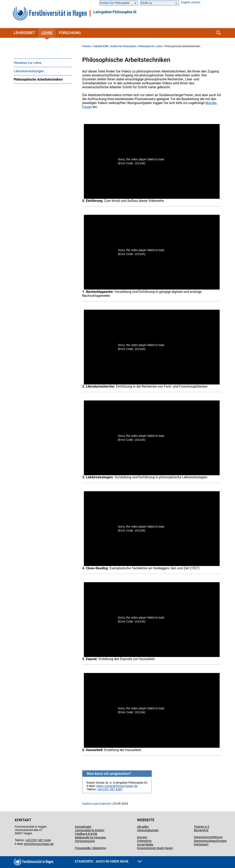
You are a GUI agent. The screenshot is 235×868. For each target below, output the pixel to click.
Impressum (201, 844)
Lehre (47, 33)
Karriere (142, 837)
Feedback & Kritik (86, 834)
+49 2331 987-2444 (38, 840)
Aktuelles (143, 827)
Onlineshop (144, 841)
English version (191, 2)
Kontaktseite (83, 827)
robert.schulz (104, 786)
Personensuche (85, 841)
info (26, 844)
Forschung (70, 33)
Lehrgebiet (24, 33)
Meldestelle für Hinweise (90, 837)
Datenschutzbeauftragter (210, 841)
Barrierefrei (201, 830)
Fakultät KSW (101, 46)
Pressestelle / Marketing (90, 848)
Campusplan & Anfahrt (90, 830)
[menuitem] (43, 63)
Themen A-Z (202, 827)
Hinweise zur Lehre (28, 63)
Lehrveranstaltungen (29, 71)
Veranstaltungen (148, 830)
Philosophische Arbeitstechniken (38, 79)
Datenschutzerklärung (208, 837)
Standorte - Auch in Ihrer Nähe (108, 861)
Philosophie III (146, 46)
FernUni (87, 46)
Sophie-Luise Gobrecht (97, 804)
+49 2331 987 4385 (110, 789)
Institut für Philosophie (123, 46)
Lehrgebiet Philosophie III (115, 12)
